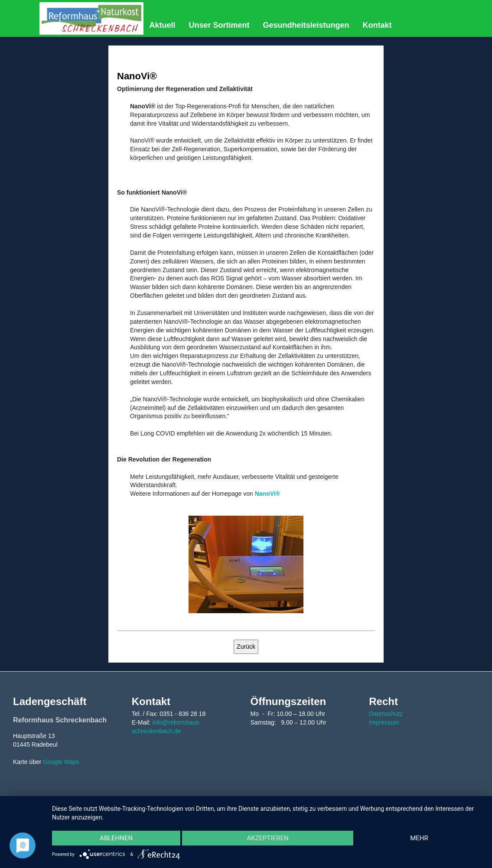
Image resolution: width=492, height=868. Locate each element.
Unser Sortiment (219, 25)
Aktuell (162, 25)
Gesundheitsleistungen (306, 25)
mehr (419, 838)
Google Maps (61, 762)
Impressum (384, 722)
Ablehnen (116, 838)
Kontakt (377, 25)
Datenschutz (386, 714)
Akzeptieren (267, 838)
